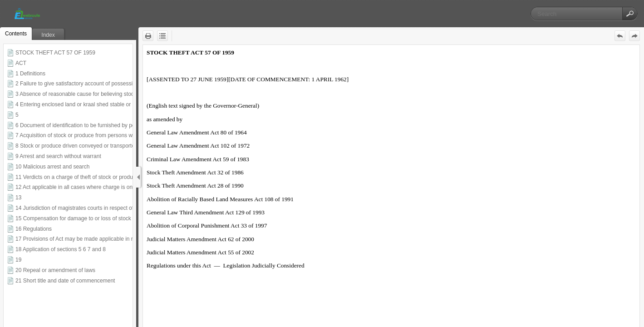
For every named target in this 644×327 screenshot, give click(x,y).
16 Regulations (34, 229)
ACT (21, 63)
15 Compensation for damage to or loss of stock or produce (87, 218)
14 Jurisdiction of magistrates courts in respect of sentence (86, 208)
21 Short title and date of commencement (65, 281)
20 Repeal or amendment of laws (55, 270)
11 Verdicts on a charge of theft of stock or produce (77, 177)
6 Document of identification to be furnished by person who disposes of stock (108, 125)
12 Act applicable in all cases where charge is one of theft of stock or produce (108, 187)
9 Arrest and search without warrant (58, 156)
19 (18, 260)
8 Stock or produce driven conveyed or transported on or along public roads (106, 146)
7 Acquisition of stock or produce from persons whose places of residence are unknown (120, 135)
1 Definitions (30, 74)
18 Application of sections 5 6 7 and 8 (61, 249)
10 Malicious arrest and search (52, 167)
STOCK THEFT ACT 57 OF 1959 (55, 53)
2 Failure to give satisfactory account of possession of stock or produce (101, 84)
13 (18, 198)
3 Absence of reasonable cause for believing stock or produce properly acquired (112, 94)
